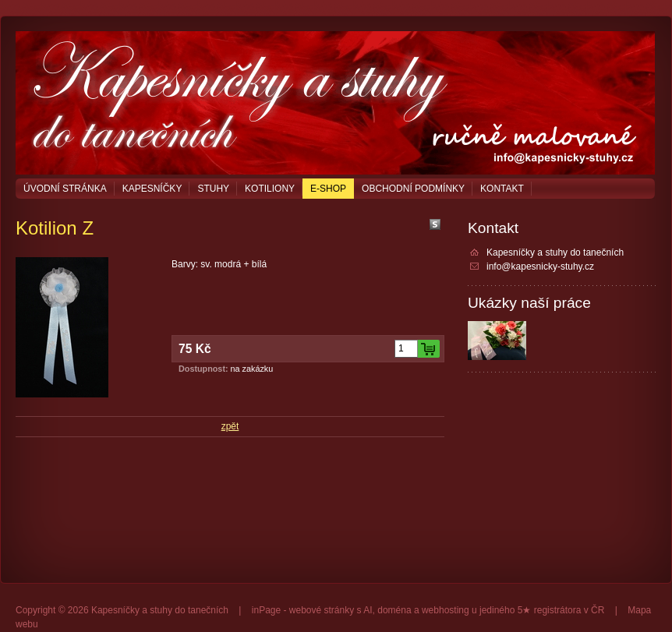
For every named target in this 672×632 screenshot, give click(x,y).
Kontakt (502, 189)
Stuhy (213, 189)
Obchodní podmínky (413, 189)
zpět (230, 426)
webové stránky (322, 610)
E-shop (328, 189)
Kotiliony (270, 189)
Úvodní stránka (65, 189)
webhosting (446, 610)
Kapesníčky (152, 189)
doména (394, 610)
